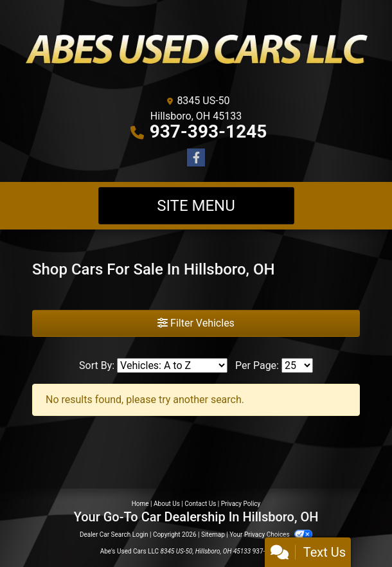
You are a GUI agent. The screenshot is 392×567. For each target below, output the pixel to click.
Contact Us (200, 504)
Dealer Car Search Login (114, 535)
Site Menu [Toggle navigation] (196, 206)
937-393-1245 (209, 131)
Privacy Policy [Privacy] (241, 504)
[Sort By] (172, 365)
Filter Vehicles (196, 323)
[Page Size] (297, 365)
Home (140, 504)
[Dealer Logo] (196, 49)
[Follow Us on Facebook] (196, 158)
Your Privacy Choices (271, 535)
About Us (167, 504)
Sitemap (213, 535)
